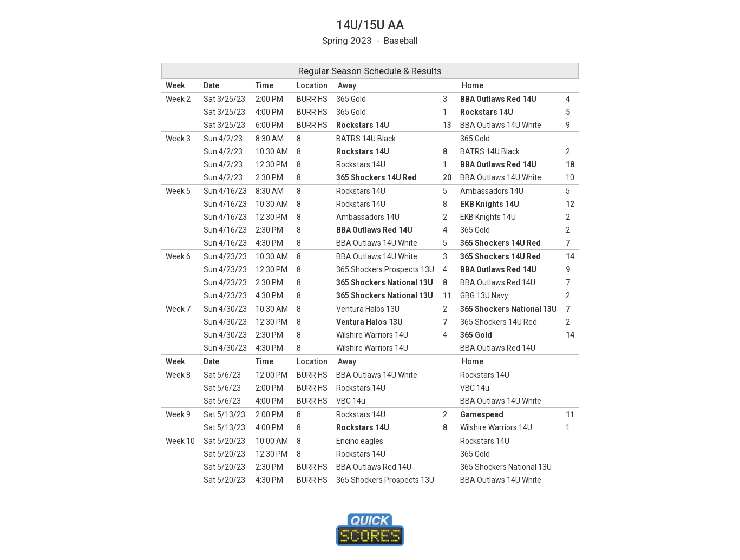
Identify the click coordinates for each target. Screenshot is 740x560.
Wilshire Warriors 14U (372, 335)
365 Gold (351, 99)
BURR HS (312, 99)
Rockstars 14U (487, 112)
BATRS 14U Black (366, 139)
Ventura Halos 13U (368, 309)
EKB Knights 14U (490, 204)
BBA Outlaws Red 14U (498, 99)
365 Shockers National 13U (385, 282)
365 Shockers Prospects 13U (385, 269)
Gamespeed (482, 414)
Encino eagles (360, 441)
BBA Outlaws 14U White (501, 125)
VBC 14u (475, 388)
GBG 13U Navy (484, 295)
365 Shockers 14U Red (376, 177)
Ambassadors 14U (492, 191)
